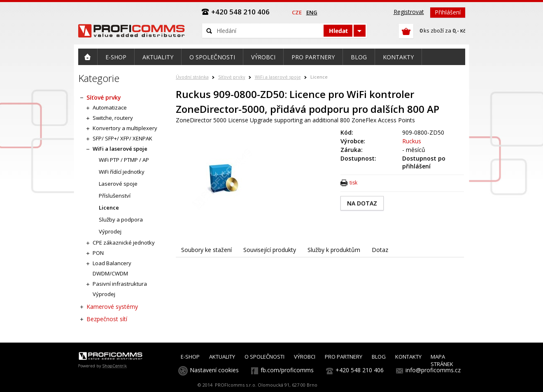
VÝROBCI (305, 357)
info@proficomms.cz (433, 370)
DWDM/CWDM (110, 273)
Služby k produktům (334, 250)
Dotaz (380, 250)
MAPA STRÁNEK (442, 360)
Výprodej (110, 231)
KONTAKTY (408, 357)
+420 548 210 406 (360, 370)
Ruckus (412, 141)
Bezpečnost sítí (107, 319)
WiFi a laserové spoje (278, 77)
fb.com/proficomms (287, 370)
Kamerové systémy (112, 307)
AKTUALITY (222, 357)
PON (98, 253)
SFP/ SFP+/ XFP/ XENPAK (122, 138)
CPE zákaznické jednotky (124, 243)
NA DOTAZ (362, 203)
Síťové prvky (232, 77)
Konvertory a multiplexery (125, 128)
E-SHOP (190, 357)
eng (312, 12)
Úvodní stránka (192, 77)
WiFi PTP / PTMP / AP (124, 160)
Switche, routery (113, 118)
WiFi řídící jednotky (122, 172)
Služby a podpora (121, 219)
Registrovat (409, 12)
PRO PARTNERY (344, 357)
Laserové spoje (118, 184)
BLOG (379, 357)
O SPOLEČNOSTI (265, 357)
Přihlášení (448, 12)
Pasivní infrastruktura (120, 284)
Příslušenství (115, 196)
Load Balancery (112, 263)
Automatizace (110, 107)
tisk (353, 183)
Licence (319, 77)
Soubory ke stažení (206, 250)
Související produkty (270, 250)
